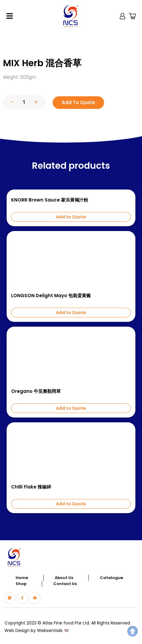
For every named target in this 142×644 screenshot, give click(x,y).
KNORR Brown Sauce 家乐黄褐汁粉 (50, 200)
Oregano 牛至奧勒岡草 (36, 391)
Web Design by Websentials (34, 630)
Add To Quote (78, 102)
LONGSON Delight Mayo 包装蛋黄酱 (51, 296)
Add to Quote (71, 217)
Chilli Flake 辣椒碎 (31, 487)
